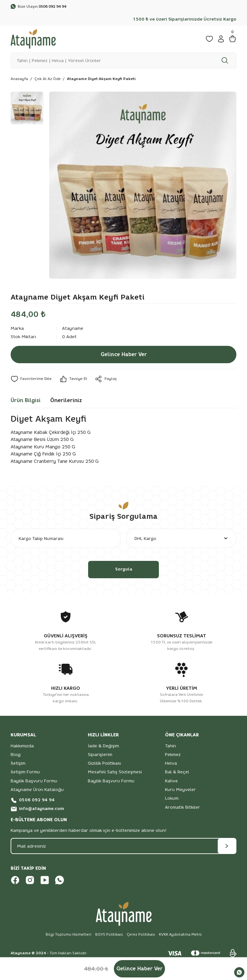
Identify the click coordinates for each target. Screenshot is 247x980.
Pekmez (173, 756)
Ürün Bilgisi (26, 401)
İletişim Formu (25, 774)
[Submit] (227, 848)
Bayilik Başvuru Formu (34, 782)
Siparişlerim (100, 756)
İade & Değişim (103, 747)
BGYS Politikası (108, 936)
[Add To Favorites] (31, 380)
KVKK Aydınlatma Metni (180, 936)
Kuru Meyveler (180, 791)
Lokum (172, 800)
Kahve (171, 782)
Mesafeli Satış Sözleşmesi (115, 774)
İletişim (18, 765)
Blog (16, 756)
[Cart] (233, 39)
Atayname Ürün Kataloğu (37, 791)
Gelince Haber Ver (123, 355)
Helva (171, 765)
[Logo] (33, 39)
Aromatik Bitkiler (183, 809)
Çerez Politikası (141, 936)
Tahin (170, 747)
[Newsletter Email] (123, 848)
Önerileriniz (66, 401)
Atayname (73, 329)
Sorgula (123, 571)
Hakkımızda (22, 747)
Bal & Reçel (177, 774)
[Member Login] (221, 39)
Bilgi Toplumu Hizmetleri (68, 936)
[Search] (123, 61)
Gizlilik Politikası (104, 765)
